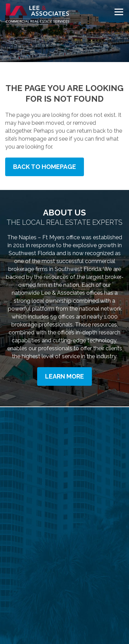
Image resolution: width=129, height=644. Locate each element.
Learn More (64, 376)
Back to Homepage (45, 167)
